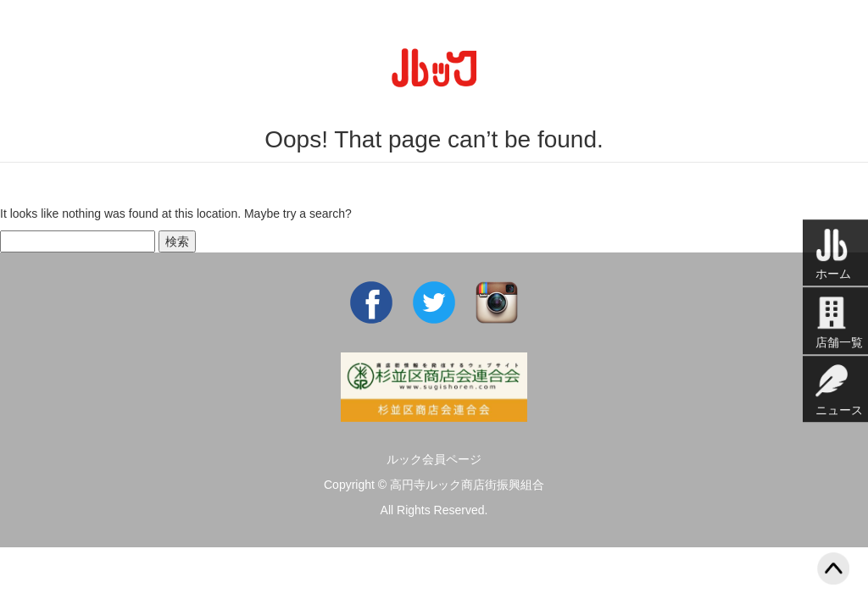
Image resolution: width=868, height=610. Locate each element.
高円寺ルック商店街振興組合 (467, 485)
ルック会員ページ (434, 459)
